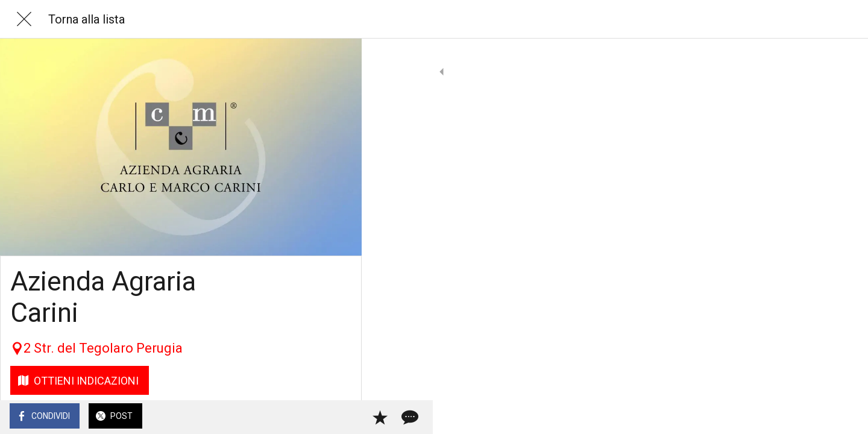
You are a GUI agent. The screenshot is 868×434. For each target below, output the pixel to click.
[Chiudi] (24, 19)
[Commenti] (338, 417)
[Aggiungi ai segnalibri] (309, 417)
